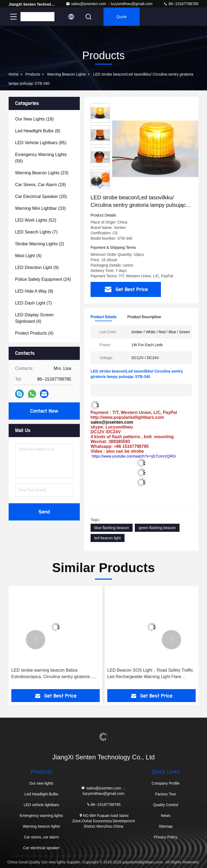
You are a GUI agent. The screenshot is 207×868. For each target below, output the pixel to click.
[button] (100, 187)
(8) (38, 131)
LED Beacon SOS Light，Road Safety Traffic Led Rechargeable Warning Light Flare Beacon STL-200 (150, 674)
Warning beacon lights (67, 74)
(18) (34, 119)
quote (122, 17)
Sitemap (166, 826)
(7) (36, 232)
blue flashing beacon (112, 528)
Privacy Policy (166, 837)
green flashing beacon (157, 528)
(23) (42, 173)
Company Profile (166, 783)
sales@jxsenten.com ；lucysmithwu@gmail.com (109, 4)
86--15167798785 (181, 4)
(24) (43, 279)
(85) (41, 143)
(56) (41, 158)
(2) (40, 244)
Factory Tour (166, 794)
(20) (41, 196)
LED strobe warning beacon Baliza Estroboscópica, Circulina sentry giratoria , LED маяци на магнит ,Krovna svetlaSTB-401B (52, 674)
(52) (36, 220)
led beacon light (108, 538)
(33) (40, 208)
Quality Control (166, 805)
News (166, 816)
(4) (28, 256)
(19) (41, 185)
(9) (37, 268)
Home (14, 74)
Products (33, 74)
